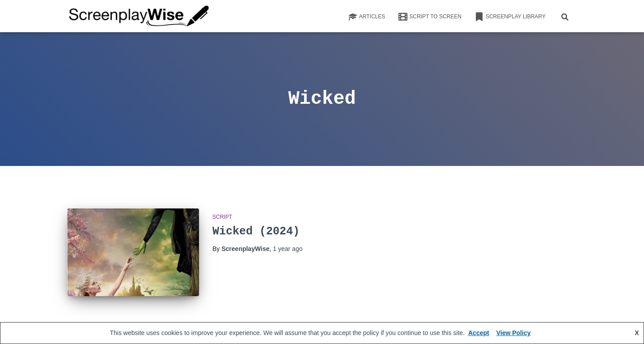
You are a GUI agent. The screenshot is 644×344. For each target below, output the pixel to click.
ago (288, 249)
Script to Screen (430, 17)
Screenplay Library (510, 17)
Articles (367, 17)
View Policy (514, 333)
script (222, 217)
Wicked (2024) (256, 231)
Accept (479, 333)
